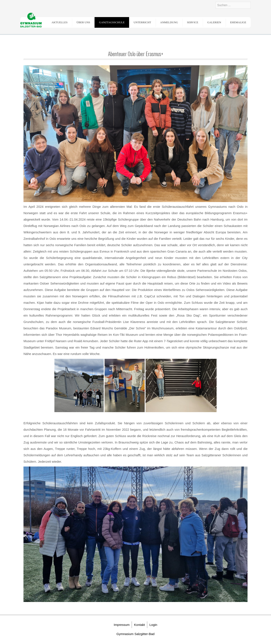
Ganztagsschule (112, 22)
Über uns (83, 22)
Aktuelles (59, 22)
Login (153, 625)
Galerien (214, 22)
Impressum (122, 625)
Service (193, 22)
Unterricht (142, 22)
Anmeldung (169, 22)
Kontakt (139, 625)
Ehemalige (238, 22)
